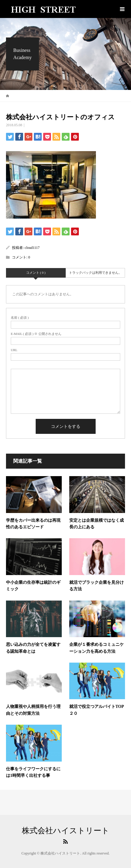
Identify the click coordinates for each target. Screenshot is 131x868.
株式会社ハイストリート (66, 831)
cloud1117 (32, 248)
